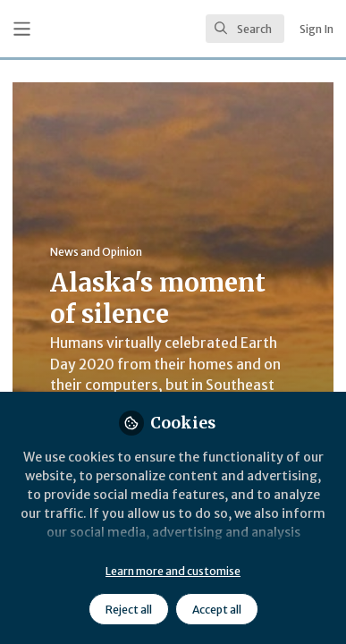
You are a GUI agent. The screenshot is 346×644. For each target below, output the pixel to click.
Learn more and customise (173, 571)
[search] (245, 29)
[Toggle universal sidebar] (22, 29)
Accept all (217, 610)
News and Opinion (96, 252)
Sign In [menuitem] (316, 29)
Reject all (129, 610)
